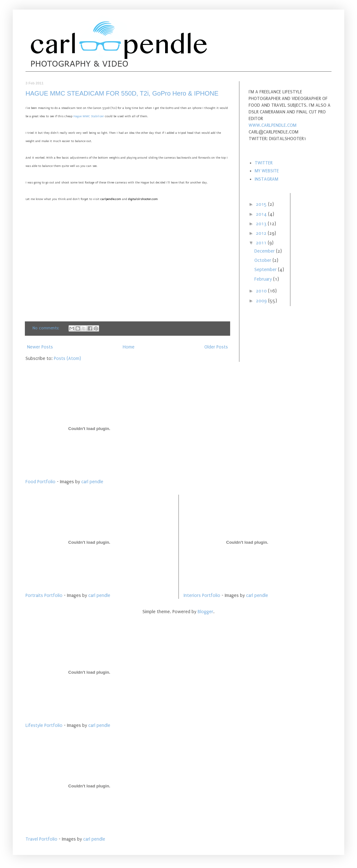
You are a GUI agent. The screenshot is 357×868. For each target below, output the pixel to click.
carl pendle (92, 482)
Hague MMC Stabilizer (89, 116)
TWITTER (264, 163)
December (265, 251)
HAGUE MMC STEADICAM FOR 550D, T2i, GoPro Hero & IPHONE (122, 93)
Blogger (205, 612)
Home (129, 347)
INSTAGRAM (266, 179)
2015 (262, 204)
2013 (262, 224)
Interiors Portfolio (202, 595)
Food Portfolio (40, 482)
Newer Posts (40, 347)
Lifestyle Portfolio (44, 725)
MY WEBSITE (267, 171)
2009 (262, 301)
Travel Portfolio (41, 839)
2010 (262, 291)
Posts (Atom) (67, 359)
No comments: (46, 328)
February (264, 279)
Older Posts (216, 347)
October (263, 260)
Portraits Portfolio (44, 595)
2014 (262, 214)
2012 (262, 233)
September (266, 270)
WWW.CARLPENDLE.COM (273, 125)
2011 (262, 243)
